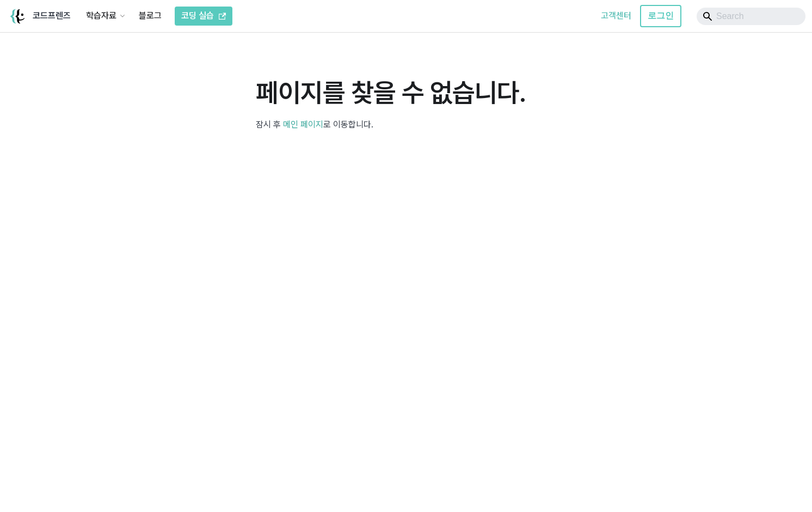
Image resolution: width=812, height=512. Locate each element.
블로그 (150, 16)
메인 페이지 (303, 124)
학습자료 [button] (101, 16)
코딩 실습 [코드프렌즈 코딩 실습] (204, 16)
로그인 (661, 16)
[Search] (751, 16)
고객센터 (616, 16)
